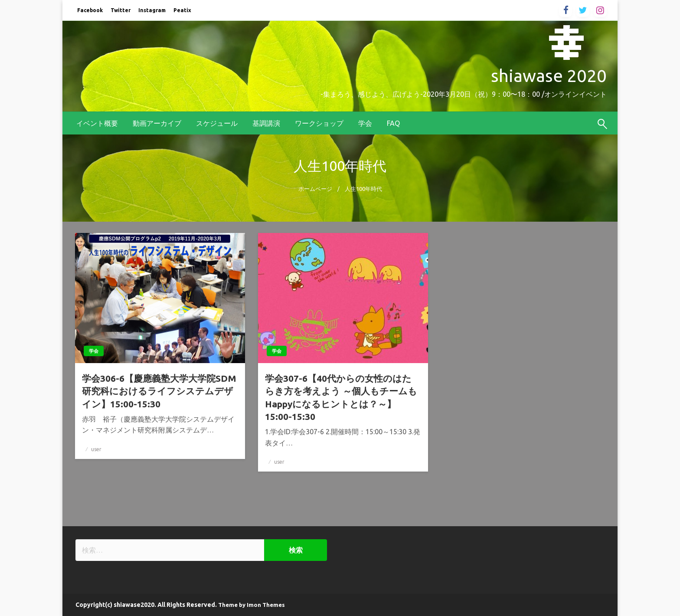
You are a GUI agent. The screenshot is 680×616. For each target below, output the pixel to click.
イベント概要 (97, 123)
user (96, 449)
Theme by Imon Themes (252, 605)
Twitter (121, 10)
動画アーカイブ (157, 123)
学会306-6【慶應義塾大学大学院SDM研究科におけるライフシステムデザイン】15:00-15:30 (159, 391)
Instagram (152, 10)
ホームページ (315, 189)
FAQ (393, 123)
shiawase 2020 (549, 76)
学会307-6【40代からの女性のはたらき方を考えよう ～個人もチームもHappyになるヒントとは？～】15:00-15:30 (341, 397)
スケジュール (217, 123)
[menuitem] (97, 123)
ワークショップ (319, 123)
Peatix (182, 10)
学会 (365, 123)
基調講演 (266, 123)
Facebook (90, 10)
